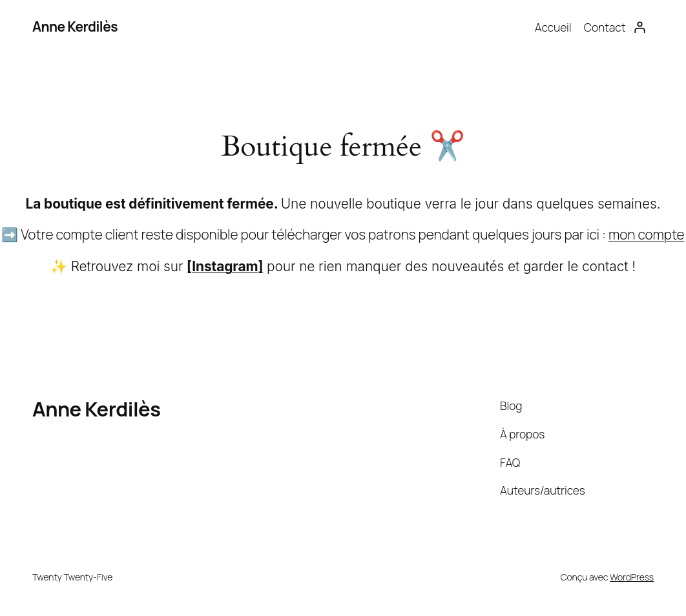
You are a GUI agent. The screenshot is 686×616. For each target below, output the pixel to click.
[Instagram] (225, 266)
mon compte (647, 234)
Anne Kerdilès (75, 26)
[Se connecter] (639, 27)
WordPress (632, 577)
